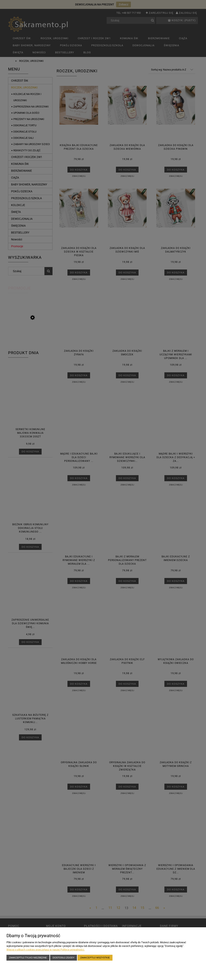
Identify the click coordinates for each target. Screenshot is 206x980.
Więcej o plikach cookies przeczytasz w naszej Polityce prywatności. (46, 950)
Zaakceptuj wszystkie (95, 957)
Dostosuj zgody (64, 957)
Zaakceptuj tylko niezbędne (28, 957)
